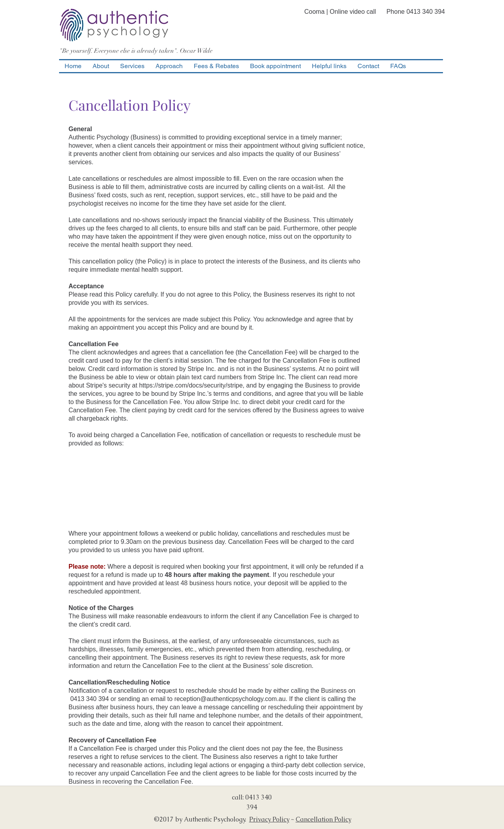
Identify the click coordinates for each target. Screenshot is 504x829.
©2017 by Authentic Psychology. (202, 819)
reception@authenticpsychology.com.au (230, 699)
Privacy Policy (269, 819)
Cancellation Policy (323, 819)
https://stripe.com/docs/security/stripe (191, 385)
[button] (132, 66)
